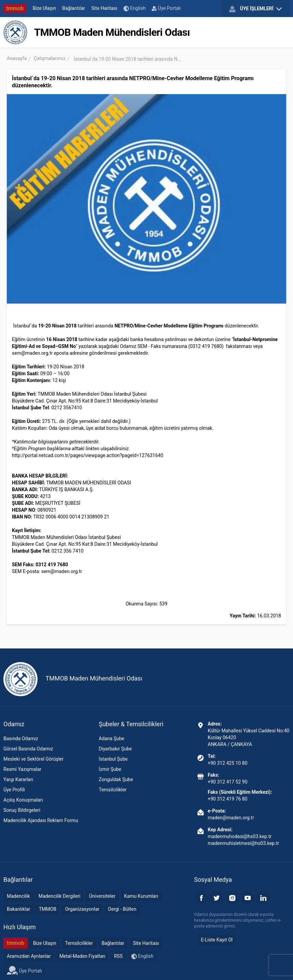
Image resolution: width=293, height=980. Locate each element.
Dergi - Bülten (122, 909)
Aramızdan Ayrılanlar (29, 956)
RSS (118, 956)
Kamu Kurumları (141, 896)
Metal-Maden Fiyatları (82, 956)
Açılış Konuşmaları (23, 800)
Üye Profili (14, 790)
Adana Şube (111, 738)
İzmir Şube (110, 769)
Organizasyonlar (82, 909)
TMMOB (48, 909)
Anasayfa (17, 58)
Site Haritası (104, 8)
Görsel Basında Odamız (28, 749)
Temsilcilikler (113, 790)
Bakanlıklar (19, 909)
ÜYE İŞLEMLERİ (255, 9)
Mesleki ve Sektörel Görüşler (33, 759)
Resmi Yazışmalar (22, 769)
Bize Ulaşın (44, 8)
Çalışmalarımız (50, 58)
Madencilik (18, 896)
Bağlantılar (74, 8)
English (135, 8)
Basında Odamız (21, 738)
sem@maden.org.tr (32, 353)
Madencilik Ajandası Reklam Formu (41, 820)
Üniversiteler (102, 896)
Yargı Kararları (18, 779)
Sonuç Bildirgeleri (22, 810)
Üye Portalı (166, 8)
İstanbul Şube (113, 759)
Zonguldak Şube (116, 779)
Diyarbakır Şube (115, 749)
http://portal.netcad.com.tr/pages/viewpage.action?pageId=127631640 (88, 455)
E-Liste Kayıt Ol (217, 940)
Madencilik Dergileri (59, 896)
